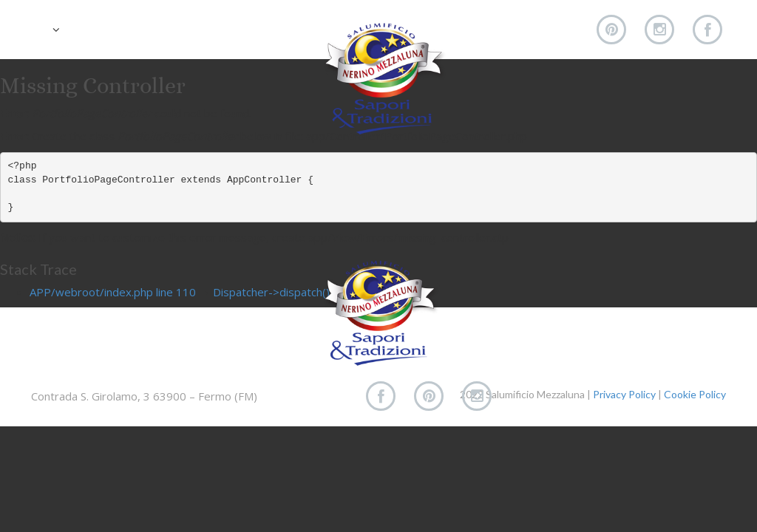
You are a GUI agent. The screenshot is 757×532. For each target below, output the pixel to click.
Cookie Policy (695, 394)
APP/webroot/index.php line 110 (113, 292)
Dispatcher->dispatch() (271, 292)
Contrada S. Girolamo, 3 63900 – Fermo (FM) (144, 396)
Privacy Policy (624, 394)
